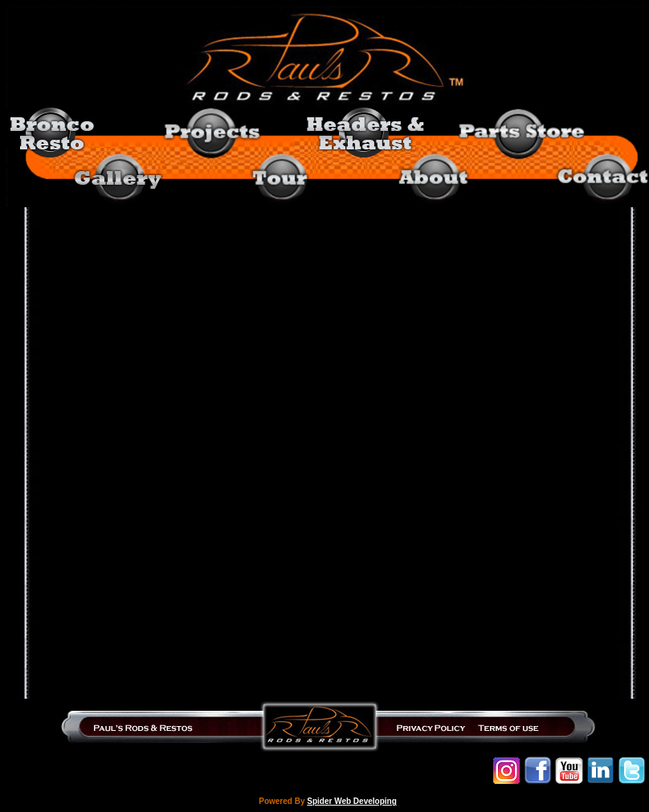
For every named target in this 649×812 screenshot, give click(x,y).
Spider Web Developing (352, 801)
